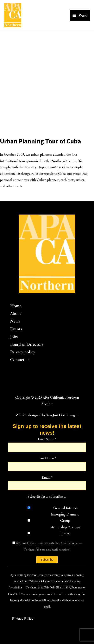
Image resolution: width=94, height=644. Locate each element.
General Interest (65, 508)
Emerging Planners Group (65, 518)
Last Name (47, 458)
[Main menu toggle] (80, 15)
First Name (47, 439)
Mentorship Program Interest (65, 530)
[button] (23, 619)
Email (47, 478)
